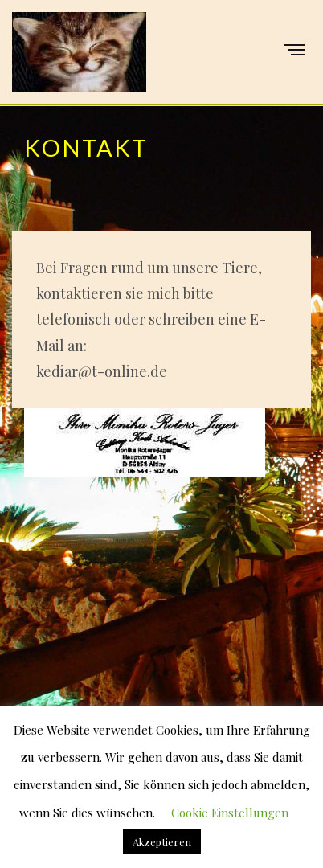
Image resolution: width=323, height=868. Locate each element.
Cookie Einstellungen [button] (230, 813)
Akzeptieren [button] (162, 842)
